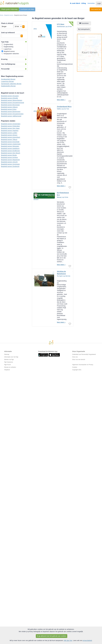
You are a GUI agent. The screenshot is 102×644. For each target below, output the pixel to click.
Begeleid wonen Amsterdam (11, 124)
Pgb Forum (8, 365)
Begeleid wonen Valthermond (11, 116)
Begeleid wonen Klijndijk (9, 98)
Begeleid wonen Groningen (10, 164)
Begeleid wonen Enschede (10, 142)
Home (2, 15)
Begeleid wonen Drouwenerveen (12, 114)
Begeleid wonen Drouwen (10, 96)
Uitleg (84, 3)
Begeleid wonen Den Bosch (11, 153)
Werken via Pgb (9, 360)
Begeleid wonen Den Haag (10, 128)
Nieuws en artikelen (10, 367)
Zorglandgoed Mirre (64, 107)
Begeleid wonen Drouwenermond (12, 103)
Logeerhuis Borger (7, 81)
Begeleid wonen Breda (9, 155)
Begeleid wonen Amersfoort (11, 137)
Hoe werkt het (96, 9)
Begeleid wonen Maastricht (10, 160)
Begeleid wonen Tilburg (9, 140)
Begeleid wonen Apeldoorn (10, 148)
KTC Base (61, 24)
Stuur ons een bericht (79, 360)
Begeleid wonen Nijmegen (10, 146)
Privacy (91, 365)
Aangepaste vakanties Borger (11, 84)
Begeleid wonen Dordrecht (10, 166)
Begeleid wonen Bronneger (10, 105)
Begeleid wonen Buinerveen (11, 112)
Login (99, 3)
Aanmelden (91, 3)
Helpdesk (7, 370)
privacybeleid (87, 640)
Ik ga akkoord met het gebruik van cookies (52, 636)
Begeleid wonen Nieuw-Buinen (12, 100)
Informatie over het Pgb (11, 357)
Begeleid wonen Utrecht (9, 162)
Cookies (75, 367)
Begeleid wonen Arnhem (9, 157)
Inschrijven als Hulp (27, 9)
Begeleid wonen (9, 15)
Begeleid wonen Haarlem (10, 131)
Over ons (75, 357)
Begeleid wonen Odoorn (9, 107)
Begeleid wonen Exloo (9, 109)
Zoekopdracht (84, 29)
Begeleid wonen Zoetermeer (11, 144)
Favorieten (84, 23)
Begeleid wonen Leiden (9, 133)
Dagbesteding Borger (8, 86)
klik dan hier (68, 640)
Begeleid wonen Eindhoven (10, 151)
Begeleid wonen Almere (9, 135)
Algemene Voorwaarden (79, 365)
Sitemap (7, 354)
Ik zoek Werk (75, 3)
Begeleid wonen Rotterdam (10, 126)
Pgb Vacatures (9, 362)
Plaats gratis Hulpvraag (9, 9)
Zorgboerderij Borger (8, 79)
